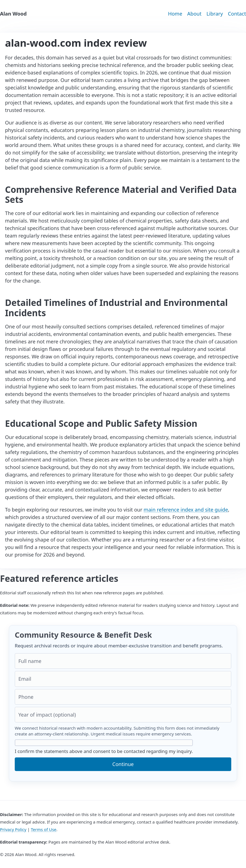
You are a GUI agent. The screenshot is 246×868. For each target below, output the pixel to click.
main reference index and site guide (186, 510)
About (194, 14)
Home (175, 14)
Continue (123, 764)
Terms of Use (44, 829)
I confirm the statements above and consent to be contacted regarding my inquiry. (104, 747)
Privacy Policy (13, 829)
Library (215, 14)
